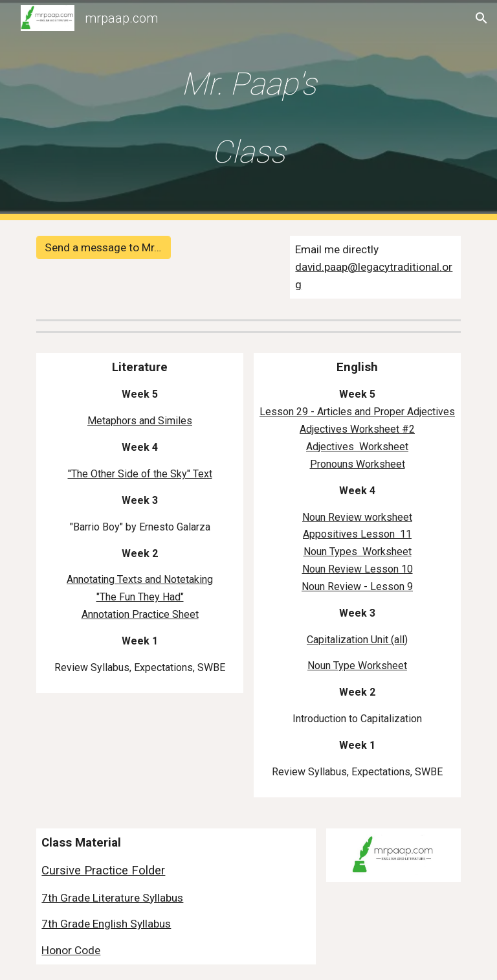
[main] (248, 110)
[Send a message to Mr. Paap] (103, 248)
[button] (481, 18)
